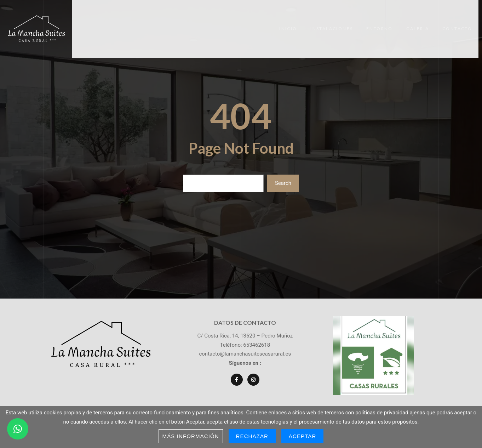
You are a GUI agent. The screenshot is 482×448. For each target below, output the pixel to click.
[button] (18, 429)
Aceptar (303, 436)
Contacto (464, 23)
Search (283, 172)
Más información (191, 436)
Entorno (384, 23)
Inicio (291, 23)
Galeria (423, 23)
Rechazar (252, 436)
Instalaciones (335, 23)
